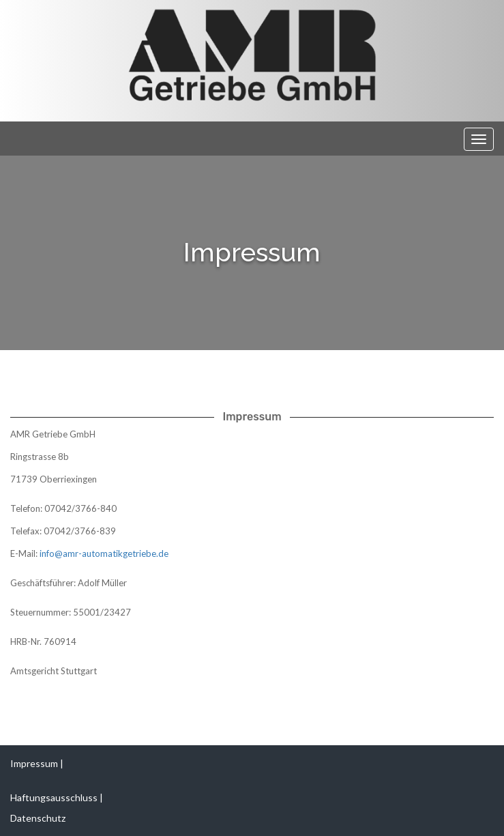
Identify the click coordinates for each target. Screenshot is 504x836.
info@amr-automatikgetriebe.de (104, 553)
